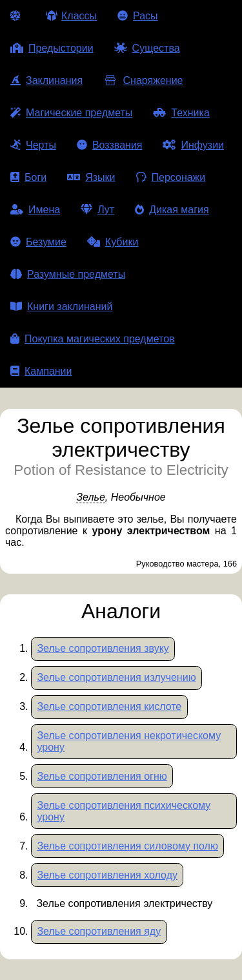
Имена (35, 210)
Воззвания (110, 145)
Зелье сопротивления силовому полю (127, 846)
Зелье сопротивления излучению (116, 677)
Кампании (41, 371)
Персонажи (171, 177)
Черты (33, 145)
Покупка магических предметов (93, 339)
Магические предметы (71, 113)
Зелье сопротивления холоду (107, 875)
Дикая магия (172, 210)
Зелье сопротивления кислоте (109, 706)
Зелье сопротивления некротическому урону (129, 741)
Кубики (113, 242)
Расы (138, 16)
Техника (181, 113)
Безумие (38, 242)
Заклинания (46, 80)
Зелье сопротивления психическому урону (124, 811)
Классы (71, 16)
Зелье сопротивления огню (102, 776)
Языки (91, 177)
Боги (28, 177)
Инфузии (193, 145)
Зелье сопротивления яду (99, 931)
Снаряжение (143, 80)
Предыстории (52, 48)
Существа (147, 48)
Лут (97, 210)
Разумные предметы (68, 274)
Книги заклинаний (61, 307)
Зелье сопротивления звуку (103, 648)
